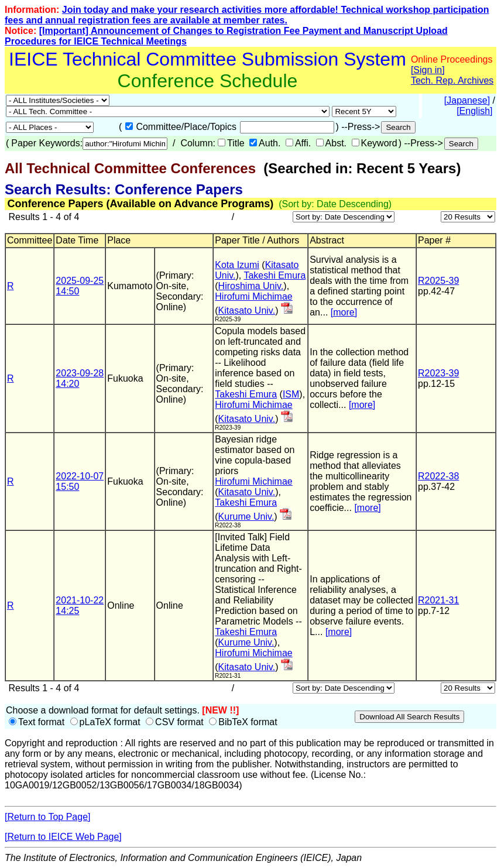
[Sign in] (428, 70)
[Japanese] (467, 100)
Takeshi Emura (274, 275)
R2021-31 (438, 600)
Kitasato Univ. (247, 311)
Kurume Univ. (246, 517)
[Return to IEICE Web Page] (63, 837)
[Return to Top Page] (47, 817)
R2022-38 (438, 476)
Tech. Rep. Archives (452, 80)
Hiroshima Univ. (251, 286)
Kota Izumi (237, 265)
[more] (344, 312)
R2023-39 (438, 373)
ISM (291, 394)
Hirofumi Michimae (253, 296)
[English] (474, 111)
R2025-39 (438, 281)
